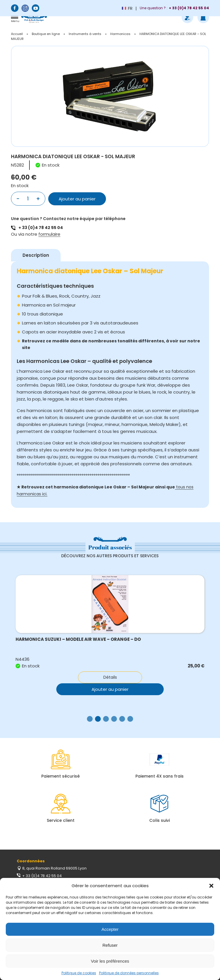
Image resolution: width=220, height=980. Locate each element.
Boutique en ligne (46, 34)
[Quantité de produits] (28, 199)
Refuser (110, 945)
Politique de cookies (79, 973)
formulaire (49, 234)
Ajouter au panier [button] (110, 689)
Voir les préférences (110, 961)
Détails (110, 677)
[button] (211, 886)
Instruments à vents (85, 34)
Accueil (17, 34)
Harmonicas (120, 34)
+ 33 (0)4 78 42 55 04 (41, 228)
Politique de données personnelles (129, 973)
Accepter (110, 929)
